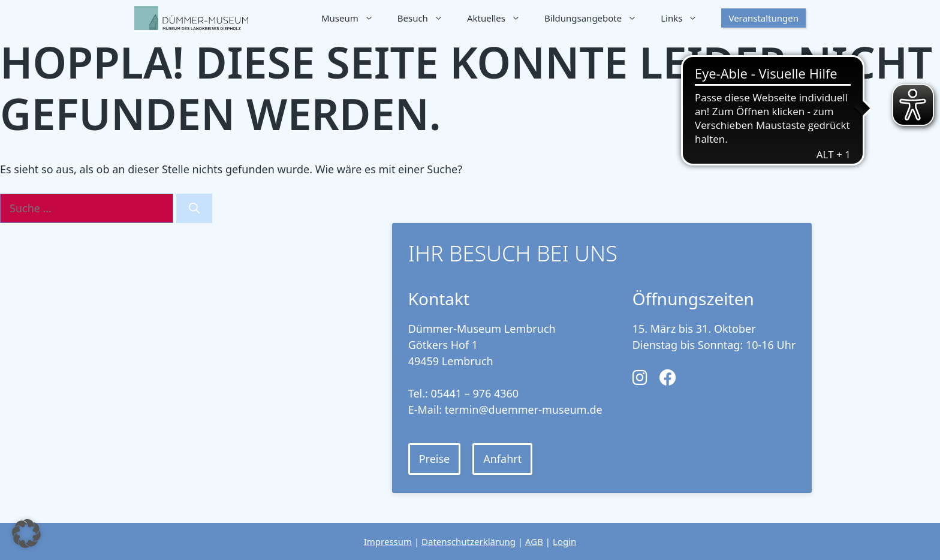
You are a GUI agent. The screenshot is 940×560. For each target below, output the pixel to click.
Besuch (426, 18)
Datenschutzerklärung (469, 541)
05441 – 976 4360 (475, 393)
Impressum (388, 541)
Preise (435, 459)
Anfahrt (502, 459)
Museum (353, 18)
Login (564, 541)
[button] (26, 534)
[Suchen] (194, 208)
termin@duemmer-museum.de (524, 410)
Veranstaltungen (763, 18)
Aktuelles (500, 18)
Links (685, 18)
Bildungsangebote (596, 18)
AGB (534, 541)
